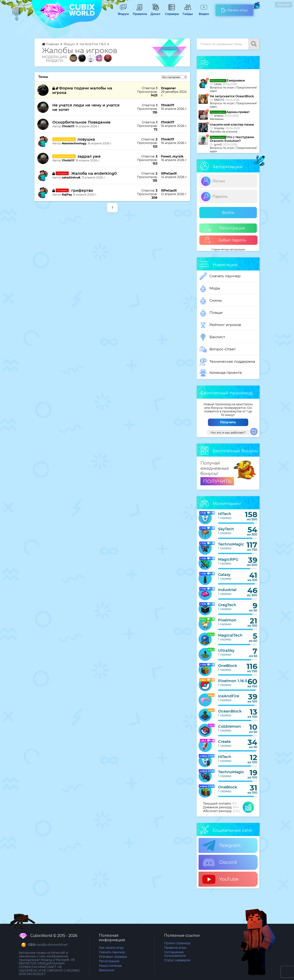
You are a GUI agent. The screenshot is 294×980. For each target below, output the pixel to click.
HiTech (225, 514)
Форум (123, 12)
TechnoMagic (231, 544)
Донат (155, 12)
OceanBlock (230, 711)
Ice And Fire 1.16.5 (93, 44)
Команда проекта (221, 373)
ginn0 (218, 145)
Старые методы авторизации (228, 249)
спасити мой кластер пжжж (232, 125)
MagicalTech (230, 635)
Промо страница (177, 943)
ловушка (86, 139)
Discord (219, 862)
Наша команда (110, 966)
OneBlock (228, 666)
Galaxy (224, 575)
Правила (139, 12)
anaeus (219, 116)
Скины (211, 301)
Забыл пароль (225, 240)
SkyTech (226, 529)
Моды (210, 288)
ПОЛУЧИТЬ (217, 481)
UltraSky (226, 650)
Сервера (172, 12)
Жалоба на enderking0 (94, 173)
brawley (219, 128)
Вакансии (107, 970)
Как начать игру (111, 948)
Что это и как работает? (228, 433)
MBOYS (219, 100)
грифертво (82, 190)
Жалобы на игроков (224, 132)
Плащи (211, 313)
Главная (51, 44)
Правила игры (175, 948)
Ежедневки (227, 81)
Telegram (221, 846)
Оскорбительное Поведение (81, 122)
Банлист (212, 337)
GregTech (227, 605)
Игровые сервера (113, 957)
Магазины (217, 119)
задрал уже (89, 156)
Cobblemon (229, 726)
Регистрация (225, 228)
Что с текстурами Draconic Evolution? (232, 139)
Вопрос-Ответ (218, 349)
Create (224, 742)
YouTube (220, 879)
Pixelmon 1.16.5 (233, 681)
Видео (204, 12)
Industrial (227, 590)
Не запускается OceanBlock (232, 96)
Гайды (188, 12)
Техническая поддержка (227, 362)
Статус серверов (177, 960)
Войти (228, 213)
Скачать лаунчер (220, 276)
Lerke (218, 84)
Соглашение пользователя (175, 954)
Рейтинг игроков (220, 325)
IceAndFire (229, 696)
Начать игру (234, 9)
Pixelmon (227, 620)
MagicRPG (228, 559)
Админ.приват (230, 112)
